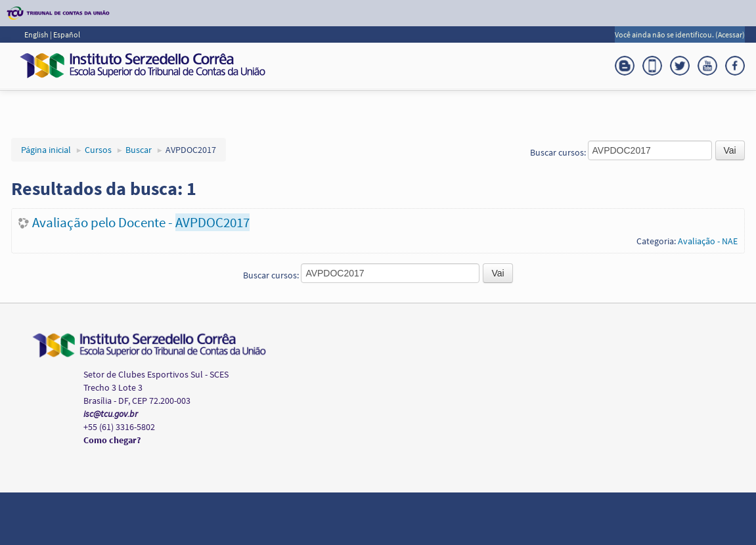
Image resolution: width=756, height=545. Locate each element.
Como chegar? (112, 440)
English (37, 34)
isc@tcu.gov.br (111, 414)
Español (67, 34)
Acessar (730, 34)
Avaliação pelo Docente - (141, 222)
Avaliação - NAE (708, 241)
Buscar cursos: (559, 152)
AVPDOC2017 (191, 150)
